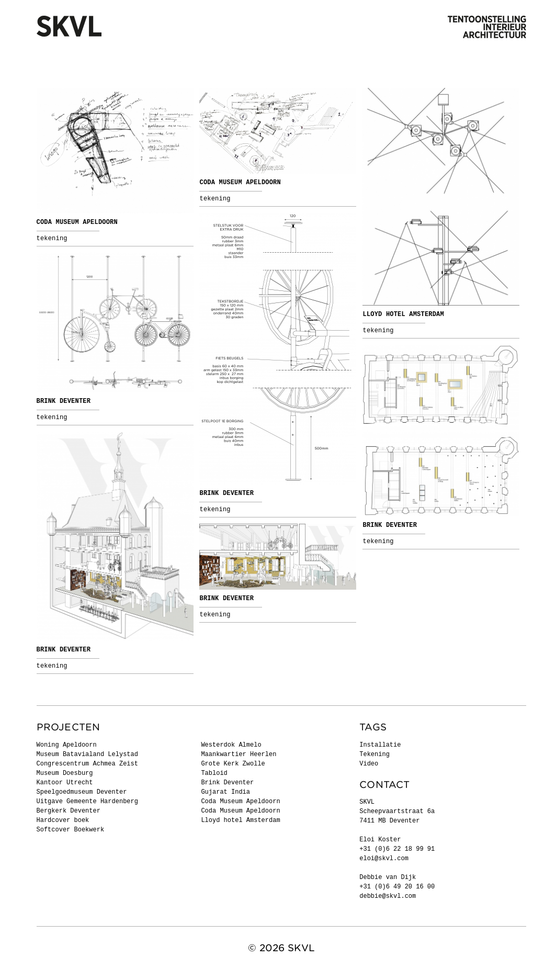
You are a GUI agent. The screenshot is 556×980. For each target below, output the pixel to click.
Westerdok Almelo (231, 745)
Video (369, 764)
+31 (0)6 (376, 887)
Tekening (52, 239)
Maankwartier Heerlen (239, 754)
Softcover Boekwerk (71, 830)
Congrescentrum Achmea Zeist (87, 764)
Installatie (380, 745)
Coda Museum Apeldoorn (77, 222)
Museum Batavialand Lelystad (87, 754)
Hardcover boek (63, 820)
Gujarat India (225, 792)
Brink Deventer (226, 493)
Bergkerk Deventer (69, 811)
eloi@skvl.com (384, 859)
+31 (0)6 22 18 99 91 (397, 849)
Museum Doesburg (65, 773)
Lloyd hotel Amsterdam (403, 314)
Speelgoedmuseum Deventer (82, 792)
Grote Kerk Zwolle (233, 764)
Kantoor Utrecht (65, 783)
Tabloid (214, 773)
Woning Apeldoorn (67, 745)
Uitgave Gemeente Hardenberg (87, 802)
